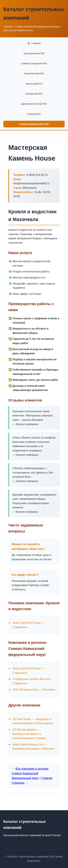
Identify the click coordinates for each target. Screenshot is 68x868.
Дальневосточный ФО (34, 104)
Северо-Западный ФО (34, 63)
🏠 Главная (34, 43)
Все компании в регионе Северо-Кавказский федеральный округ (30, 773)
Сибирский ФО (34, 94)
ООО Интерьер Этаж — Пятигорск (34, 690)
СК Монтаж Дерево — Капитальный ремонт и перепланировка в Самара (29, 734)
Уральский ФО (34, 84)
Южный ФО (34, 114)
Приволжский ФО (34, 73)
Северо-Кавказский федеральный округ (37, 26)
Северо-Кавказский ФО (34, 124)
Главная (8, 26)
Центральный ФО (34, 53)
